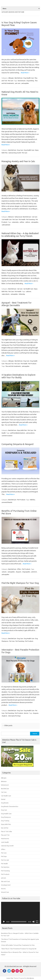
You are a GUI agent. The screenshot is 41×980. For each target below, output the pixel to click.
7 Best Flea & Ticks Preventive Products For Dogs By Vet (19, 949)
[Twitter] (9, 972)
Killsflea (32, 500)
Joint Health (5, 842)
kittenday (22, 294)
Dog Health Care (29, 78)
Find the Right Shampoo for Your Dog (20, 583)
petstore (34, 572)
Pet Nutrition (5, 867)
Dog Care (20, 150)
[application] (20, 913)
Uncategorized (6, 885)
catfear (22, 222)
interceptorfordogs (14, 716)
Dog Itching (30, 81)
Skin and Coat (5, 881)
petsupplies (25, 83)
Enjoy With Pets (22, 430)
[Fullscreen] (37, 922)
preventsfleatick (7, 502)
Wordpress (30, 978)
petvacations (30, 433)
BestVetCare (19, 78)
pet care (18, 83)
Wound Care (5, 892)
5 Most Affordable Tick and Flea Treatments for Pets (18, 945)
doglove (4, 716)
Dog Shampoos (6, 817)
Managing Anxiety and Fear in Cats (18, 161)
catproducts (6, 294)
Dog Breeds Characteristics (10, 806)
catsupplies (35, 222)
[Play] (4, 922)
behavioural (19, 217)
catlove (28, 222)
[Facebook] (4, 972)
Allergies (11, 78)
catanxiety (15, 222)
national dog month (15, 153)
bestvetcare (22, 81)
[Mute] (34, 922)
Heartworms (5, 839)
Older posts (7, 725)
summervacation (7, 436)
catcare (4, 572)
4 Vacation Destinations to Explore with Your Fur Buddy (18, 376)
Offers (19, 569)
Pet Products (32, 364)
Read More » (25, 73)
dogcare (19, 572)
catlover (29, 291)
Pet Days (4, 856)
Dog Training (5, 821)
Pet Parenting (31, 219)
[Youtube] (21, 972)
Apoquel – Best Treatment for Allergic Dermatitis (17, 304)
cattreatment (6, 225)
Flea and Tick (9, 364)
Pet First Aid (5, 860)
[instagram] (17, 972)
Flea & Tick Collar (7, 831)
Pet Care (10, 81)
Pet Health (22, 219)
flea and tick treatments (13, 366)
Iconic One (10, 978)
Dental (3, 799)
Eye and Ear (5, 828)
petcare (4, 878)
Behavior (11, 217)
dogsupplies (26, 572)
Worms (26, 713)
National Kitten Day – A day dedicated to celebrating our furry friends (20, 235)
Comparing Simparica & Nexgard (17, 444)
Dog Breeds (5, 803)
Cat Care (35, 217)
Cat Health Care (7, 219)
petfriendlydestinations (18, 433)
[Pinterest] (13, 972)
